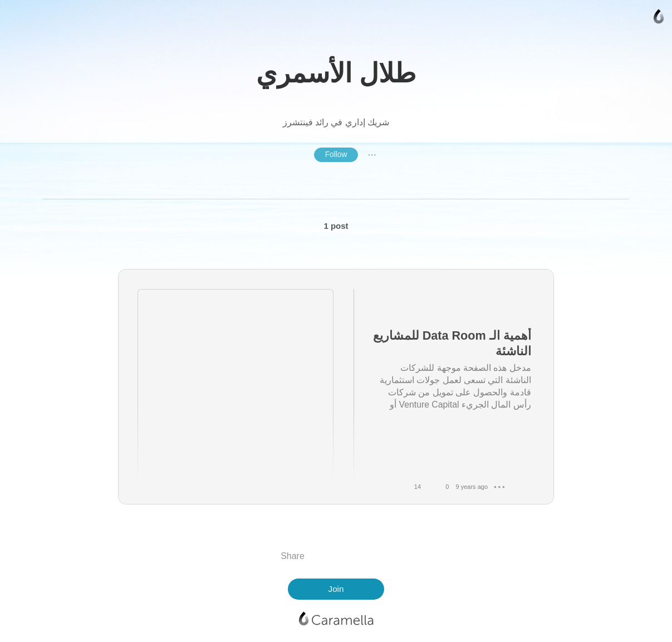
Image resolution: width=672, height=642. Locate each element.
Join (336, 589)
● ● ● (372, 155)
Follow (336, 155)
